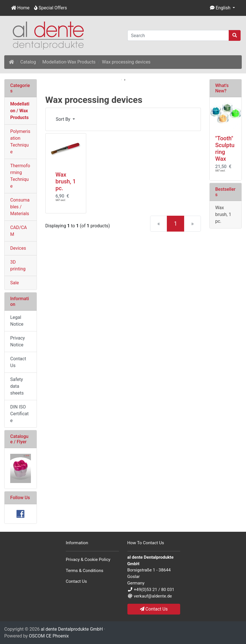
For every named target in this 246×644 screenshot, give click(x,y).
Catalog (28, 62)
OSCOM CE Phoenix (49, 636)
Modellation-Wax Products (69, 62)
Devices (18, 248)
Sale (15, 283)
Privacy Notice (18, 341)
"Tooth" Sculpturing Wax (225, 149)
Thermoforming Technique (20, 176)
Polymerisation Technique (20, 142)
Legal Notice (17, 321)
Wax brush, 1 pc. (66, 181)
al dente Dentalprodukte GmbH (72, 629)
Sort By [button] (64, 119)
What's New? (222, 88)
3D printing (18, 265)
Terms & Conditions (85, 571)
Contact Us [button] (154, 609)
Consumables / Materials (20, 207)
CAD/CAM (19, 231)
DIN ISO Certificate (19, 414)
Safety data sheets (17, 386)
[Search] (178, 35)
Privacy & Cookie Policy (88, 560)
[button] (222, 8)
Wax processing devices (126, 62)
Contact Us (18, 362)
